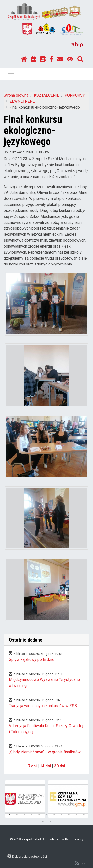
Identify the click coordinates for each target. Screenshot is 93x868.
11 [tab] (84, 815)
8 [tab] (62, 815)
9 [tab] (69, 815)
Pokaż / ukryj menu (11, 73)
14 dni (45, 766)
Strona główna (16, 95)
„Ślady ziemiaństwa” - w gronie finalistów (45, 752)
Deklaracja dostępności (30, 856)
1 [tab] (9, 815)
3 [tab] (24, 815)
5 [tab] (39, 815)
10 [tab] (76, 815)
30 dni (60, 766)
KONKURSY (75, 95)
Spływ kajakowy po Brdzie (32, 660)
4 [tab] (32, 815)
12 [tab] (43, 821)
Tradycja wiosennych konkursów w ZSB (43, 706)
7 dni (32, 766)
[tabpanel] (25, 799)
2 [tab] (17, 815)
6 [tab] (47, 815)
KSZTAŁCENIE (46, 95)
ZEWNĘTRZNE (22, 101)
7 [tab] (54, 815)
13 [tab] (50, 821)
